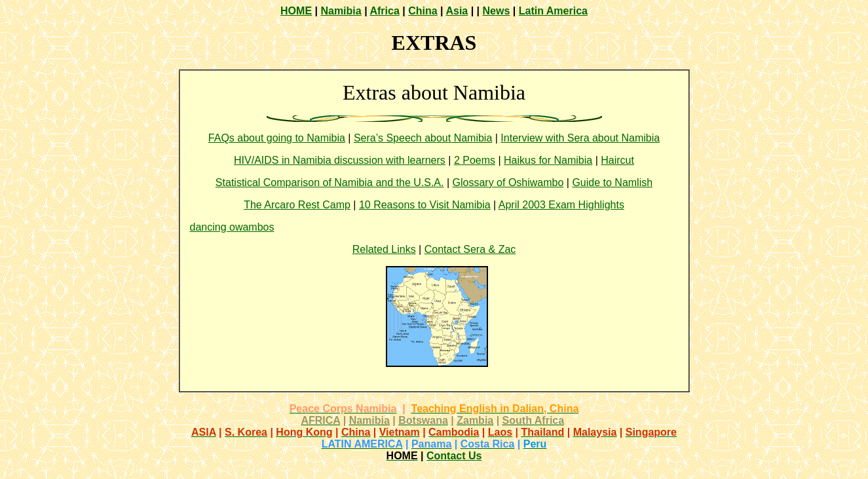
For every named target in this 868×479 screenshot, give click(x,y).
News (497, 11)
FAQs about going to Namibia (277, 138)
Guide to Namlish (612, 182)
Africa (384, 11)
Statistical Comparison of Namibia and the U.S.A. (330, 182)
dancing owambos (232, 227)
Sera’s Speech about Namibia (423, 138)
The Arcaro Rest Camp (297, 205)
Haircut (617, 160)
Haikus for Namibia (548, 160)
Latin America (553, 11)
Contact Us (454, 456)
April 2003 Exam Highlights (561, 205)
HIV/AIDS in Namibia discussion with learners (340, 160)
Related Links (384, 249)
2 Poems (475, 160)
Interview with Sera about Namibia (580, 138)
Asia (457, 11)
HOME (296, 11)
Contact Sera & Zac (470, 249)
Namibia (341, 11)
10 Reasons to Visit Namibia (425, 205)
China (423, 11)
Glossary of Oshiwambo (508, 182)
